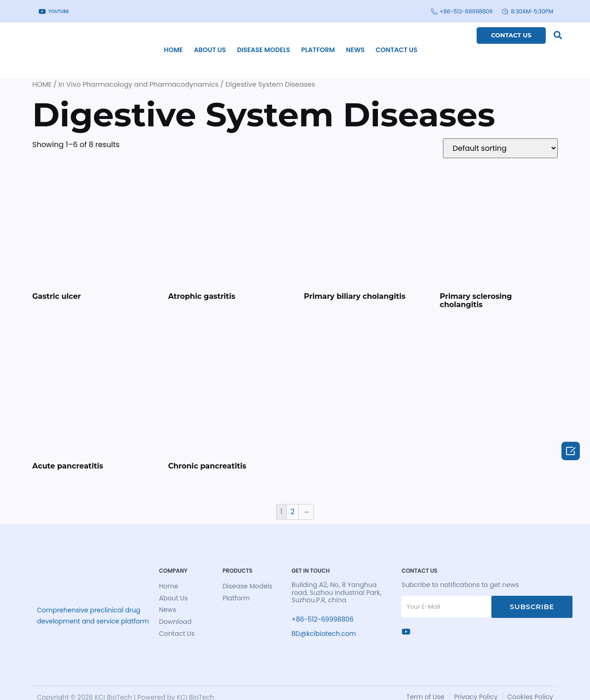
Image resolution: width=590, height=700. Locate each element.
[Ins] (403, 620)
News (330, 43)
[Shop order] (500, 134)
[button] (554, 35)
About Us (185, 43)
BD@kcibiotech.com (312, 622)
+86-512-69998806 (462, 11)
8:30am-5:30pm (528, 11)
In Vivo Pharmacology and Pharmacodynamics (139, 70)
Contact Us (371, 43)
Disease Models (239, 43)
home (148, 43)
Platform (293, 43)
